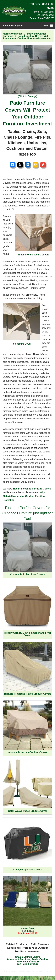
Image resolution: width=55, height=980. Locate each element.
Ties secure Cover (21, 324)
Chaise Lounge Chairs (27, 957)
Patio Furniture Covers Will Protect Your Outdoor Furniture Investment (27, 37)
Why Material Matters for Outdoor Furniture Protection (24, 496)
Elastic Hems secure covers (34, 235)
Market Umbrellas (13, 34)
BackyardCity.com (13, 26)
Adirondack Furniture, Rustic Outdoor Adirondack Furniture (27, 960)
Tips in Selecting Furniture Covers (32, 489)
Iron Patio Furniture (27, 964)
